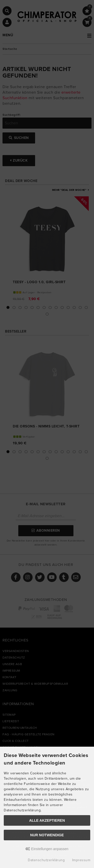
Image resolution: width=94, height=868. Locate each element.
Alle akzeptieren (47, 820)
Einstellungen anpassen (47, 849)
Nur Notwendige (47, 835)
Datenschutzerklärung (46, 860)
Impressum (81, 860)
